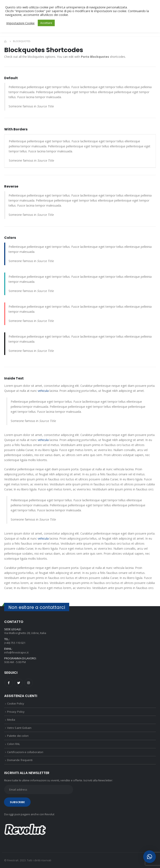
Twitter (19, 683)
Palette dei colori (18, 736)
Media (11, 720)
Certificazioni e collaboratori (25, 752)
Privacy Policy (16, 712)
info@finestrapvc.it (16, 652)
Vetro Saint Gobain (19, 728)
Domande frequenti (20, 760)
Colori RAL (14, 744)
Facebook (9, 683)
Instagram (29, 683)
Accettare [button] (46, 23)
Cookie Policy (16, 703)
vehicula (43, 391)
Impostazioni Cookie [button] (20, 23)
